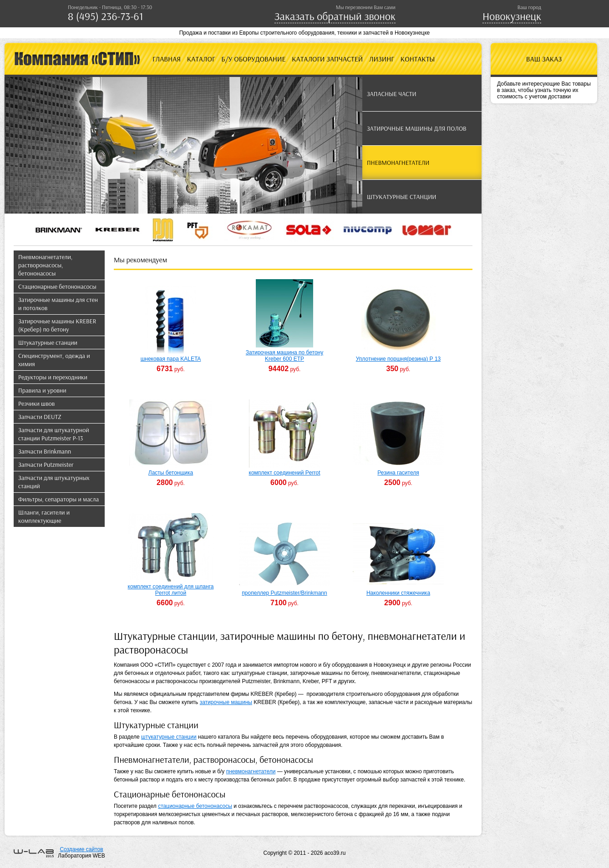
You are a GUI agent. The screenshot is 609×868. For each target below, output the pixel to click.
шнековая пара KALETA (171, 359)
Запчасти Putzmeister (46, 465)
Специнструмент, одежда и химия (54, 360)
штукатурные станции (169, 737)
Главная (167, 59)
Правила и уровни (42, 390)
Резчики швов (36, 403)
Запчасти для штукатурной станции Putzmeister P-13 (54, 434)
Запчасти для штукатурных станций (54, 482)
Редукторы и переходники (53, 377)
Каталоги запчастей (327, 59)
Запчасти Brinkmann (45, 451)
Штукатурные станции (48, 342)
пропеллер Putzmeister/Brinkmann (284, 593)
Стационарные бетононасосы (57, 286)
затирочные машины (226, 702)
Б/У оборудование (253, 59)
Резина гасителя (398, 473)
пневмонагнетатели (251, 771)
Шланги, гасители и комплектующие (44, 516)
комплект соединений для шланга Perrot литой (171, 590)
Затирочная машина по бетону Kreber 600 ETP (284, 356)
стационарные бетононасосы (195, 806)
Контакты (418, 59)
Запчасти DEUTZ (40, 417)
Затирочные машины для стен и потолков (58, 304)
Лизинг (382, 59)
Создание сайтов (81, 849)
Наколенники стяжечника (398, 593)
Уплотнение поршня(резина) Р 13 (398, 359)
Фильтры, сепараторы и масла (58, 499)
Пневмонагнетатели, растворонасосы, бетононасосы (45, 265)
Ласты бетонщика (171, 473)
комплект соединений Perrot (285, 473)
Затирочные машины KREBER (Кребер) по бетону (57, 325)
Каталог (201, 59)
